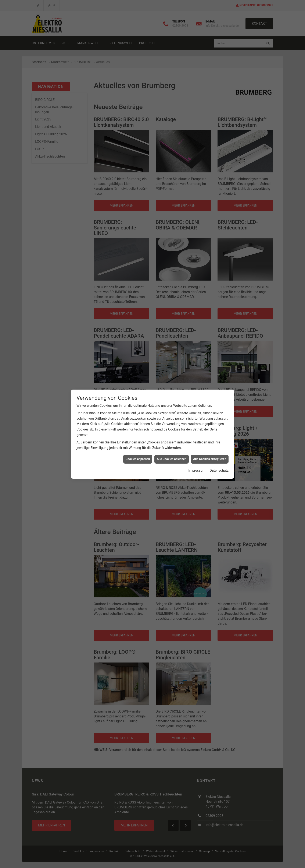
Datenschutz (219, 470)
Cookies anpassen (138, 459)
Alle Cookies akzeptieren (210, 459)
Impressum (197, 470)
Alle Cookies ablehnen (172, 459)
